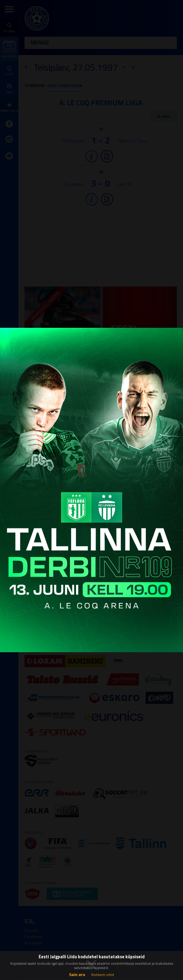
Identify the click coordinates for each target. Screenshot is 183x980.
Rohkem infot (103, 975)
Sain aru (77, 974)
